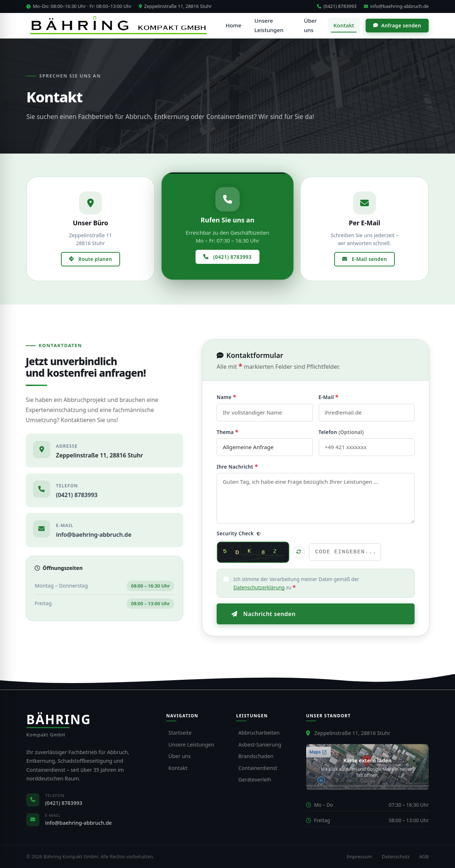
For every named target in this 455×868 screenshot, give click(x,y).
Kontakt (344, 25)
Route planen (90, 259)
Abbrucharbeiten (259, 733)
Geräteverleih (255, 780)
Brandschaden (256, 756)
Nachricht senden (273, 614)
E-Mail (338, 397)
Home (236, 25)
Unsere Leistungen (271, 25)
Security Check (248, 533)
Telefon (350, 432)
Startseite (180, 733)
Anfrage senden (397, 25)
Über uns (311, 25)
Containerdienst (258, 768)
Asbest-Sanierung (260, 745)
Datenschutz (396, 856)
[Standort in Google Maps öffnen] (367, 767)
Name (235, 397)
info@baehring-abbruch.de (396, 6)
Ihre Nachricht (246, 466)
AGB (424, 856)
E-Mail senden (365, 259)
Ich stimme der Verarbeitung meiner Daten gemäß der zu (305, 583)
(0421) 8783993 (337, 6)
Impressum (359, 856)
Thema (237, 432)
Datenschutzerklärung (268, 587)
